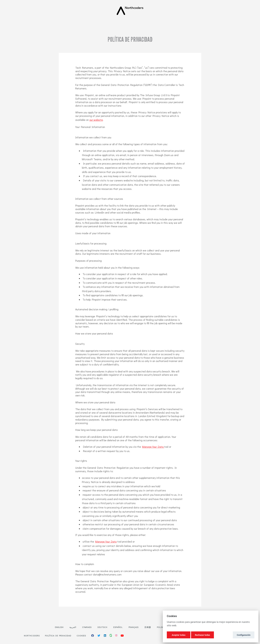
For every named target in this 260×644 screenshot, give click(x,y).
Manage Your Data (153, 447)
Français (133, 627)
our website (96, 120)
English (59, 627)
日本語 (148, 627)
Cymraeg (87, 627)
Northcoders (32, 636)
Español (118, 627)
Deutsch (102, 627)
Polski (161, 627)
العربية (73, 627)
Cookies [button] (81, 636)
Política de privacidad (58, 636)
